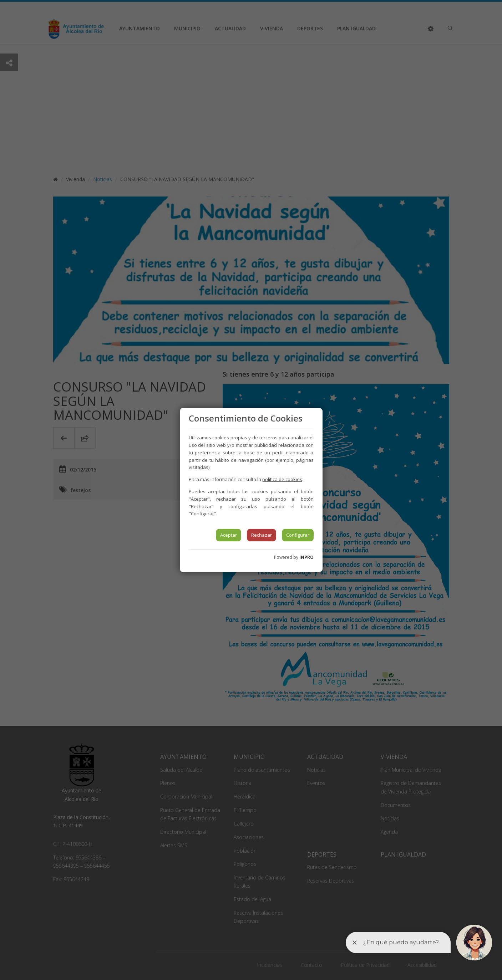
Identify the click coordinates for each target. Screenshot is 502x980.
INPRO (306, 557)
